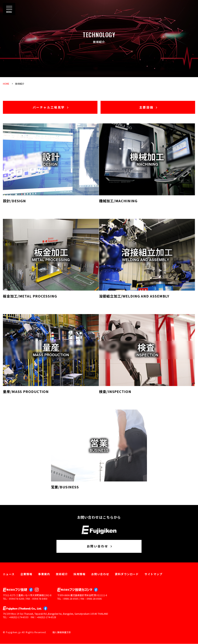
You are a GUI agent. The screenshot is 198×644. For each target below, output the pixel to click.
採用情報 (79, 574)
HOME (6, 84)
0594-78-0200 (17, 599)
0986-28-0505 (71, 599)
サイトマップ (154, 574)
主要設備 (149, 107)
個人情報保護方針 (62, 633)
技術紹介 (20, 84)
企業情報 (26, 574)
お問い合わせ (100, 547)
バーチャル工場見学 (51, 107)
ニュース (9, 574)
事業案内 (44, 574)
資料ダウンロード (127, 574)
